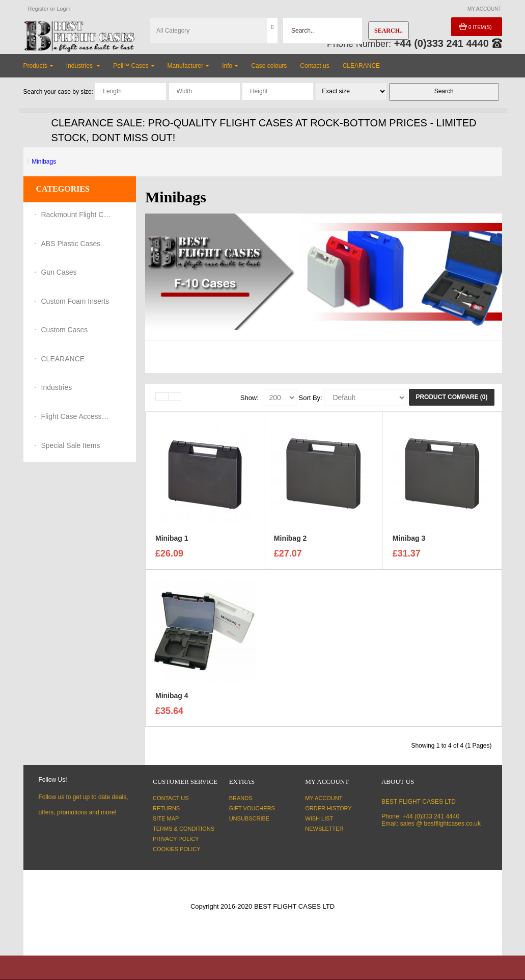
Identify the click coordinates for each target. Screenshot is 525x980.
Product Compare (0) (451, 397)
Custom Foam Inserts (75, 301)
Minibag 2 (291, 540)
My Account (324, 798)
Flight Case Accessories (77, 416)
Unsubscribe (249, 818)
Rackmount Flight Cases (77, 215)
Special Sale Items (71, 445)
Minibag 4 (172, 697)
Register (38, 9)
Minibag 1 (172, 540)
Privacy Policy (176, 839)
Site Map (166, 818)
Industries (57, 387)
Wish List (319, 818)
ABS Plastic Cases (71, 244)
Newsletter (324, 829)
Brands (241, 798)
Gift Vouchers (252, 808)
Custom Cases (65, 330)
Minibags (44, 162)
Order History (328, 808)
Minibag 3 (409, 540)
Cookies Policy (177, 849)
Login (63, 9)
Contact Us (171, 798)
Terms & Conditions (184, 829)
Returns (166, 808)
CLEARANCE (63, 359)
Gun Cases (59, 272)
